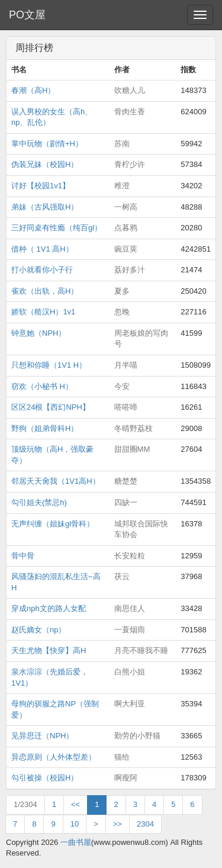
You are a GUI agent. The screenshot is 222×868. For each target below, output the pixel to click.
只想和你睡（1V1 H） (49, 365)
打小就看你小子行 (42, 270)
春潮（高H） (33, 90)
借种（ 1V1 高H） (42, 249)
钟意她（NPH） (38, 333)
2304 (145, 824)
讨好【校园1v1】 (41, 186)
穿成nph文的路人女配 (49, 608)
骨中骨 (23, 556)
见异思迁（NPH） (42, 736)
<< (75, 804)
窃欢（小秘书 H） (42, 386)
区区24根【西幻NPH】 (51, 407)
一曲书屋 (76, 842)
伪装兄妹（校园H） (45, 164)
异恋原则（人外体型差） (54, 757)
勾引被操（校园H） (45, 778)
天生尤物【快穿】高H (49, 650)
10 (75, 824)
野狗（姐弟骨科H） (45, 428)
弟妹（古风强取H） (45, 207)
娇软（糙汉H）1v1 (43, 312)
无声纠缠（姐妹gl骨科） (53, 524)
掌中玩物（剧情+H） (47, 144)
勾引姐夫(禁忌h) (39, 502)
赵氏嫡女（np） (38, 630)
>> (118, 824)
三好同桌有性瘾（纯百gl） (57, 228)
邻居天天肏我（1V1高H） (56, 481)
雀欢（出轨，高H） (45, 291)
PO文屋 (27, 15)
